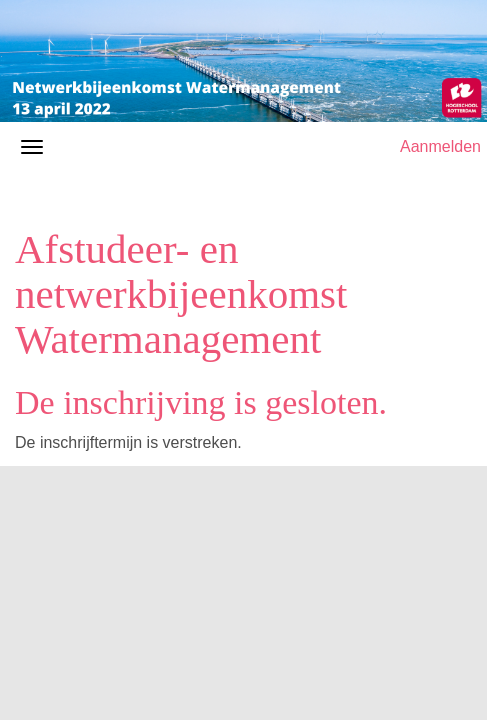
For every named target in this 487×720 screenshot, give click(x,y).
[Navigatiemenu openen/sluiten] (32, 147)
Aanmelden (440, 146)
